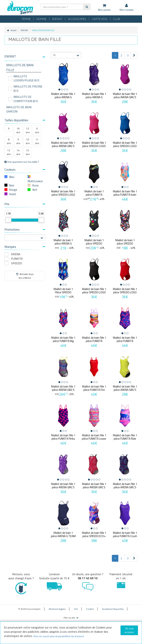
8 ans (9, 141)
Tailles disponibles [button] (25, 120)
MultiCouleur (35, 181)
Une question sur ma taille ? (22, 162)
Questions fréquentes (113, 609)
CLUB (117, 19)
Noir (12, 185)
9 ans (18, 141)
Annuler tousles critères (25, 276)
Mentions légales (57, 609)
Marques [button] (25, 247)
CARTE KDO (100, 19)
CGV (76, 609)
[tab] (25, 58)
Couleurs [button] (25, 170)
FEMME (26, 19)
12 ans (9, 152)
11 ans (37, 141)
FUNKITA (17, 259)
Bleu (12, 177)
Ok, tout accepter (129, 630)
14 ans (18, 152)
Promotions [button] (25, 230)
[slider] (8, 220)
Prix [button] (25, 204)
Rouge (13, 190)
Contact (90, 609)
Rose (35, 185)
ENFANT (57, 19)
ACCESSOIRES (77, 19)
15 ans (28, 152)
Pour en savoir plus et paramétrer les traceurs (59, 636)
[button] (25, 57)
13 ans (28, 130)
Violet (13, 194)
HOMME (41, 19)
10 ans (28, 141)
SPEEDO (17, 263)
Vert (35, 190)
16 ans (18, 130)
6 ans (37, 130)
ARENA (16, 254)
